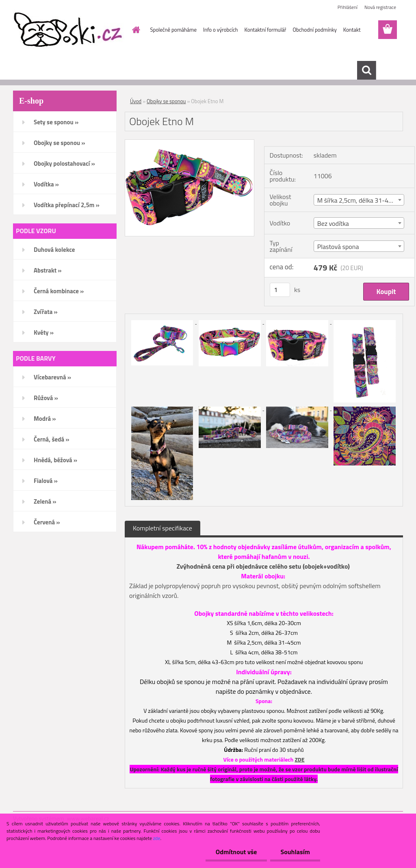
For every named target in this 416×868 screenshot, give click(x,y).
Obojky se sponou (166, 101)
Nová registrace (380, 7)
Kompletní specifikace (162, 528)
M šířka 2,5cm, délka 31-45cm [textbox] (359, 200)
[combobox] (359, 200)
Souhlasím (295, 852)
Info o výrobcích (221, 30)
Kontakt (352, 30)
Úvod (136, 101)
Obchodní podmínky (314, 30)
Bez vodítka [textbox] (333, 223)
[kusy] (280, 290)
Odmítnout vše (236, 852)
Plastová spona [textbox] (338, 247)
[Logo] (69, 30)
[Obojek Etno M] (190, 143)
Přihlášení (348, 7)
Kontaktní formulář (265, 30)
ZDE (299, 759)
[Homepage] (135, 30)
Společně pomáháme (173, 30)
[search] (366, 70)
